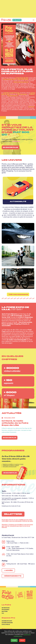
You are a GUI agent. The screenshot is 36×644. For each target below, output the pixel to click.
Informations (6, 608)
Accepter (14, 640)
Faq (3, 613)
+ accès (8, 570)
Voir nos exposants (18, 294)
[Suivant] (33, 216)
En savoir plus (10, 147)
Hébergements (13, 576)
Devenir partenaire (7, 623)
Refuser (22, 640)
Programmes (6, 610)
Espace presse (6, 624)
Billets (17, 20)
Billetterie (13, 514)
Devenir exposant (7, 621)
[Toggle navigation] (34, 20)
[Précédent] (3, 216)
